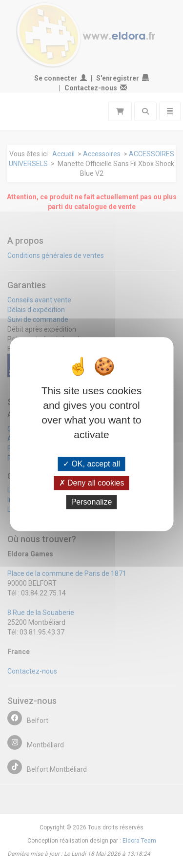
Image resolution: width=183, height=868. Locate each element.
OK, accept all (91, 464)
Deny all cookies (92, 483)
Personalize (92, 502)
